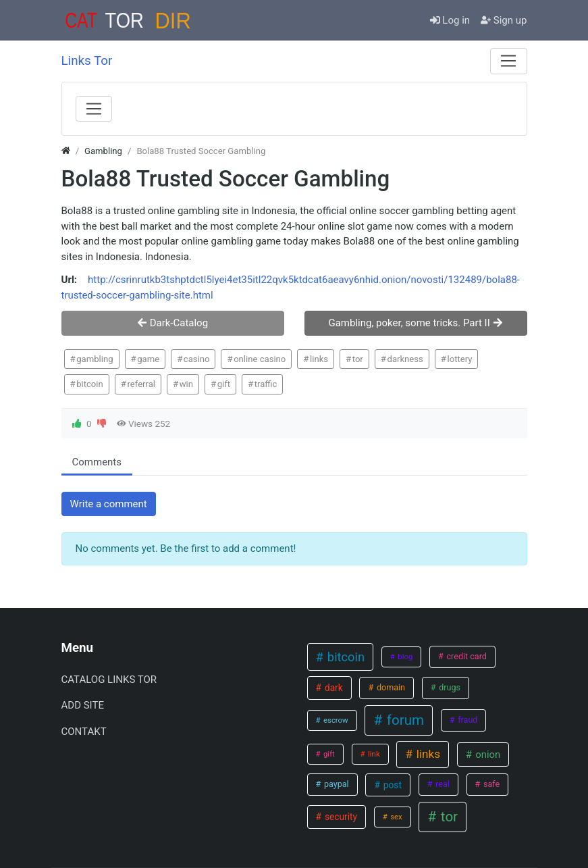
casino (197, 359)
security (340, 817)
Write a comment (109, 504)
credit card (465, 656)
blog (404, 657)
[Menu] (508, 61)
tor (358, 359)
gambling (95, 359)
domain (390, 687)
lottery (460, 359)
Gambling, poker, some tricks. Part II (415, 323)
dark (333, 688)
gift (224, 384)
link (373, 754)
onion (487, 755)
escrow (335, 720)
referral (141, 384)
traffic (266, 384)
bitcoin (90, 384)
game (148, 359)
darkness (405, 359)
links (319, 359)
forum (404, 720)
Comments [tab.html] (97, 462)
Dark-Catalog (172, 323)
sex (395, 817)
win (186, 384)
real (442, 784)
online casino (260, 359)
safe (490, 784)
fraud (466, 720)
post (391, 785)
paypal (336, 784)
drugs (449, 687)
